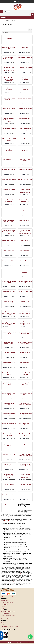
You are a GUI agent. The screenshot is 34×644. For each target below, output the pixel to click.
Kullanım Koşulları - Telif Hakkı (9, 626)
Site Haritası (4, 628)
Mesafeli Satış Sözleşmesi (8, 615)
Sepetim (4, 623)
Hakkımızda (4, 601)
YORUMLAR (1, 636)
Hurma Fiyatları (5, 613)
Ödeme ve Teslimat (7, 619)
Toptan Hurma (8, 521)
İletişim (3, 608)
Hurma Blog (5, 604)
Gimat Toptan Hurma (7, 602)
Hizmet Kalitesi (5, 617)
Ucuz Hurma (24, 574)
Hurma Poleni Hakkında (8, 612)
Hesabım (4, 624)
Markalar (4, 606)
